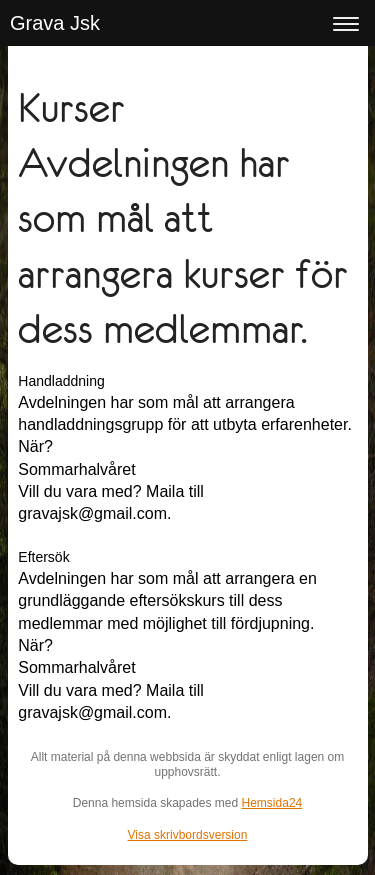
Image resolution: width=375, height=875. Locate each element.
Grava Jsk (55, 23)
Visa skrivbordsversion (188, 835)
